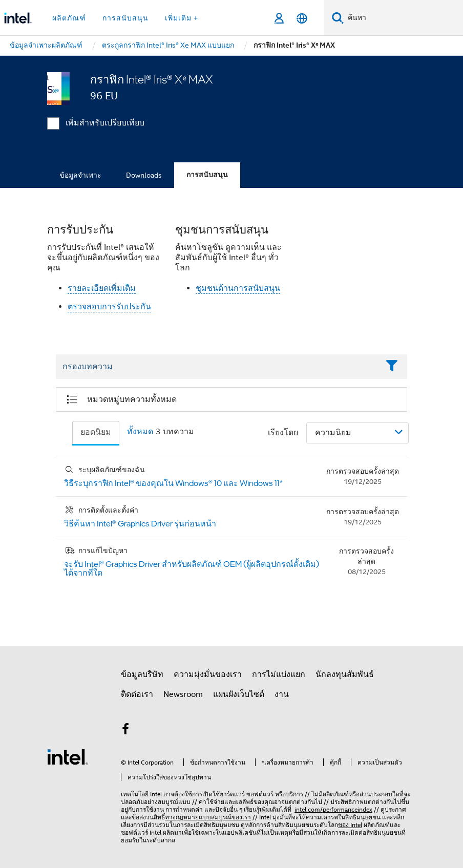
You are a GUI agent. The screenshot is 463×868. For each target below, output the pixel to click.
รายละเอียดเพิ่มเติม (102, 288)
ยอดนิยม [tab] (96, 432)
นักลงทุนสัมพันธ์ (345, 674)
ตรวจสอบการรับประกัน (109, 307)
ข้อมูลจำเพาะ (80, 175)
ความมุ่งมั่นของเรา (208, 674)
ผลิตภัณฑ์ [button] (69, 18)
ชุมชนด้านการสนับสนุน (238, 288)
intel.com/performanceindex (333, 809)
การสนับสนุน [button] (125, 18)
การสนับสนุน (207, 175)
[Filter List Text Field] (217, 367)
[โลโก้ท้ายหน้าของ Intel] (68, 756)
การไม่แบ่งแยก (279, 674)
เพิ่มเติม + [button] (182, 18)
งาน (282, 694)
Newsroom (183, 694)
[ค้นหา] (338, 18)
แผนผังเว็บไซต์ (239, 694)
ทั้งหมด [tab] (140, 432)
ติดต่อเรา (137, 694)
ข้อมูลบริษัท (142, 674)
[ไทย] (302, 18)
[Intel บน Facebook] (125, 731)
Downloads (144, 175)
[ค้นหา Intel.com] (403, 18)
